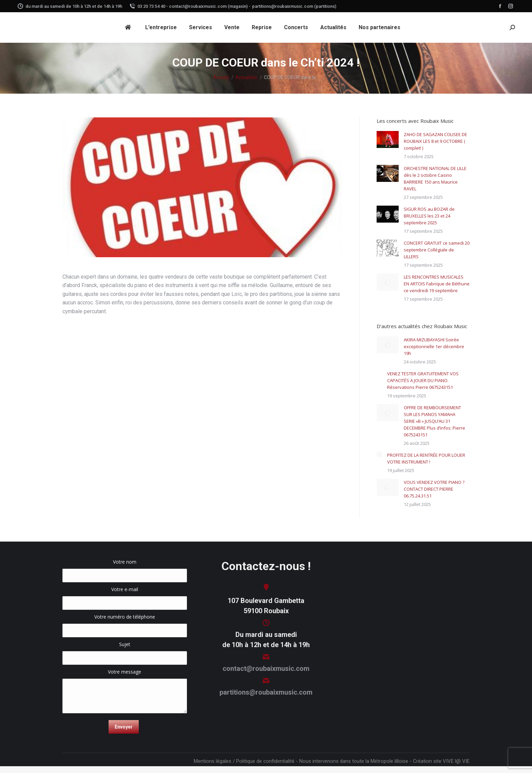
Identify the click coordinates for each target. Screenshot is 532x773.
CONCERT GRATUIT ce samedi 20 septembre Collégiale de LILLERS (437, 250)
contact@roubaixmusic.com (266, 668)
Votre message (125, 675)
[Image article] (388, 139)
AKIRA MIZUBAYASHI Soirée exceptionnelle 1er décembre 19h (434, 346)
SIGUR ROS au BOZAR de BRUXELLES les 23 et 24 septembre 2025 (429, 216)
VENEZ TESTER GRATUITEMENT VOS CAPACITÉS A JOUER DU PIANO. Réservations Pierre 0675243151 (423, 380)
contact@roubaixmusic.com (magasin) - (210, 6)
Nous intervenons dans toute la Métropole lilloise (354, 761)
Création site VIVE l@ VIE (441, 761)
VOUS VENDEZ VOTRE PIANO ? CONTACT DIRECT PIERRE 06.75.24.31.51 (434, 489)
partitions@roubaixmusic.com (266, 692)
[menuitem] (129, 27)
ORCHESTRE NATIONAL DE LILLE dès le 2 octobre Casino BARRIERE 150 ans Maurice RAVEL (435, 178)
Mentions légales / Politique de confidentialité (244, 761)
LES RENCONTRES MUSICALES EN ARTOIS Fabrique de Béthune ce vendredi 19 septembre (437, 284)
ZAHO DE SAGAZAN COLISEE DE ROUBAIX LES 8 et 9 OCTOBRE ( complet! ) (435, 141)
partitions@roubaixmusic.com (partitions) (294, 6)
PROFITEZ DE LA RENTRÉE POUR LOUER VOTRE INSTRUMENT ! (426, 458)
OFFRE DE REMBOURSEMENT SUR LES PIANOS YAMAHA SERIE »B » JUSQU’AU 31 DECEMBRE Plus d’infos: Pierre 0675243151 (434, 421)
